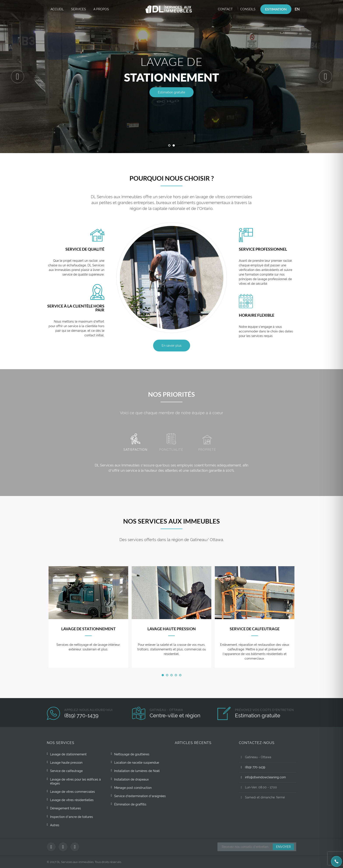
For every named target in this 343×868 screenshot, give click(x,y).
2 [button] (174, 145)
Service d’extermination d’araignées (140, 796)
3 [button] (171, 675)
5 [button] (180, 675)
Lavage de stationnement (88, 629)
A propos (101, 9)
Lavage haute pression (172, 629)
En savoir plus (172, 345)
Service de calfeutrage (255, 629)
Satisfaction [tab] (135, 442)
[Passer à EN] (297, 9)
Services (79, 9)
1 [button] (169, 145)
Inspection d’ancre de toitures (72, 817)
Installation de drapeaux (131, 779)
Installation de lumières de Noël (137, 771)
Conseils (248, 9)
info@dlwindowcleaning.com (262, 777)
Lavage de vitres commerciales (73, 792)
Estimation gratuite (171, 92)
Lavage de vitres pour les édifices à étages (75, 781)
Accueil (57, 9)
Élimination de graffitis (130, 804)
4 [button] (176, 675)
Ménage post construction (133, 788)
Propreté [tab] (207, 443)
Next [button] (325, 77)
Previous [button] (18, 77)
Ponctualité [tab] (171, 442)
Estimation (276, 9)
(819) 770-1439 (81, 715)
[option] (171, 77)
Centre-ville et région (175, 715)
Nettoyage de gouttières (132, 754)
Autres (55, 825)
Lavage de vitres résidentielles (72, 800)
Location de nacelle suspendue (137, 763)
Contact (225, 9)
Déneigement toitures (66, 808)
